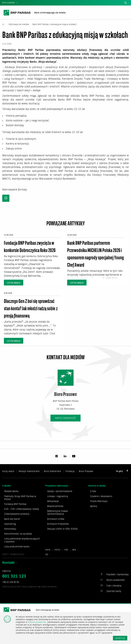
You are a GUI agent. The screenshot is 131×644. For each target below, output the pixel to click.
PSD (66, 551)
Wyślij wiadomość (115, 581)
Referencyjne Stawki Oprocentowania (58, 514)
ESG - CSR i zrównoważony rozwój (22, 510)
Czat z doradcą (114, 587)
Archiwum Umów (56, 520)
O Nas (93, 493)
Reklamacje (53, 502)
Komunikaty (10, 530)
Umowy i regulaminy (58, 498)
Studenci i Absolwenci (101, 498)
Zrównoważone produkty (17, 515)
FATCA (57, 551)
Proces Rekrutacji (99, 502)
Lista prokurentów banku (17, 548)
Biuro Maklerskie (52, 472)
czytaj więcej (14, 283)
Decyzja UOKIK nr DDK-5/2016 (62, 530)
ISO (47, 556)
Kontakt (8, 564)
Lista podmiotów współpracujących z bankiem (22, 541)
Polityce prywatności (37, 622)
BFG (74, 551)
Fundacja (70, 472)
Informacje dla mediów (19, 25)
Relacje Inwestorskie (29, 472)
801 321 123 (14, 577)
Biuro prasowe (9, 3)
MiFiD (48, 551)
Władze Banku (11, 493)
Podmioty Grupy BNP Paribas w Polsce (20, 499)
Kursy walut (8, 472)
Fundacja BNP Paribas (15, 505)
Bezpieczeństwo (55, 507)
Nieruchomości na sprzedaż (18, 535)
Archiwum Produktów (58, 525)
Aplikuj (94, 507)
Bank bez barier (12, 520)
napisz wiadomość (65, 418)
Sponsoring (10, 525)
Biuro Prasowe (86, 472)
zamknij (130, 3)
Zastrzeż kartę (114, 592)
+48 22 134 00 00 (11, 583)
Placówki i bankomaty (118, 576)
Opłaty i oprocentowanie (60, 493)
